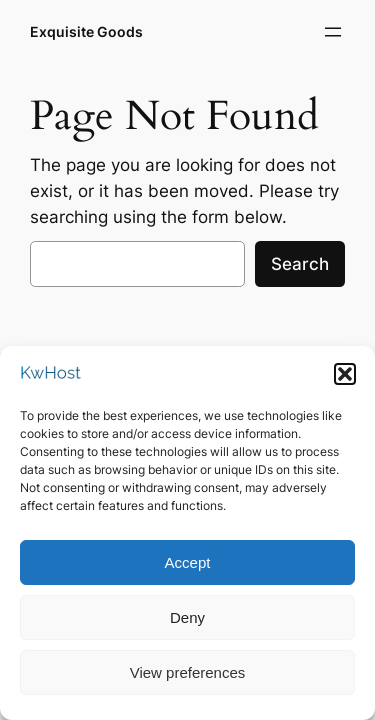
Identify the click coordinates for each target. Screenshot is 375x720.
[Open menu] (333, 32)
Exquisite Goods (86, 31)
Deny (187, 624)
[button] (345, 381)
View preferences (188, 679)
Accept (188, 569)
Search (300, 264)
